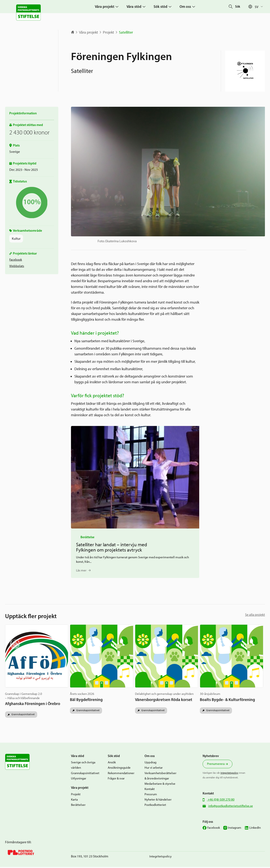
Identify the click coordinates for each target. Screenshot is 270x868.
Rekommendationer (121, 774)
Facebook (16, 260)
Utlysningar (79, 779)
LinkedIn (255, 829)
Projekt (108, 32)
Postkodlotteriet (155, 806)
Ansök (112, 763)
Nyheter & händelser (158, 801)
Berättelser (78, 806)
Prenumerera (216, 765)
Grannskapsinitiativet (23, 715)
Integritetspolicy (229, 774)
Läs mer (81, 570)
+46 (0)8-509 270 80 (221, 800)
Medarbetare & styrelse (160, 784)
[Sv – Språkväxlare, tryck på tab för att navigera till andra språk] (260, 7)
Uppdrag (150, 763)
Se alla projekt (255, 615)
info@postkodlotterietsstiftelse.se (231, 807)
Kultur (16, 239)
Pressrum (151, 795)
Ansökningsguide (119, 769)
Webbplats (17, 266)
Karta (74, 800)
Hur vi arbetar (154, 769)
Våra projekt (89, 32)
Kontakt (150, 790)
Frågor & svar (116, 779)
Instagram (235, 829)
